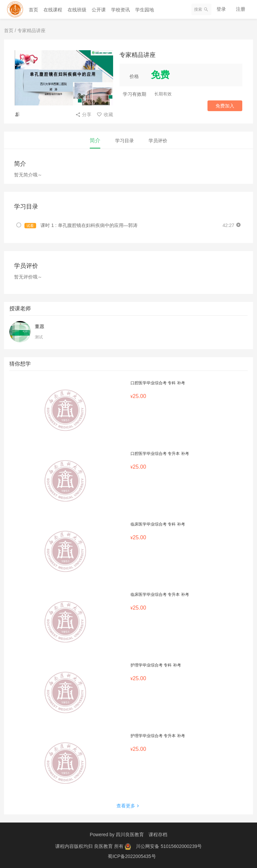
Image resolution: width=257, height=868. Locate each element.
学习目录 (124, 141)
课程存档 (158, 835)
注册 (241, 9)
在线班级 (77, 10)
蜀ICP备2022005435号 (132, 856)
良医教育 (104, 846)
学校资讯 (120, 10)
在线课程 (53, 10)
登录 (221, 9)
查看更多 (128, 806)
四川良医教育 (130, 835)
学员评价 (158, 141)
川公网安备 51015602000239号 (169, 846)
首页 (33, 10)
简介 (95, 140)
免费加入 (225, 106)
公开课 (99, 10)
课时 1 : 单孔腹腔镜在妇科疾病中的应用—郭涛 (81, 225)
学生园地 (145, 10)
